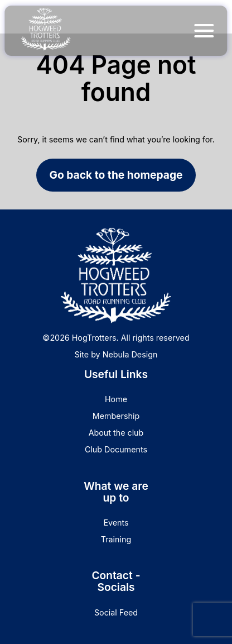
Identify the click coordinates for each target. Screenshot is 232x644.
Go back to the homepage (116, 175)
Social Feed (116, 612)
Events (116, 523)
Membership (116, 416)
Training (116, 539)
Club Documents (116, 449)
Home (116, 399)
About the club (116, 433)
